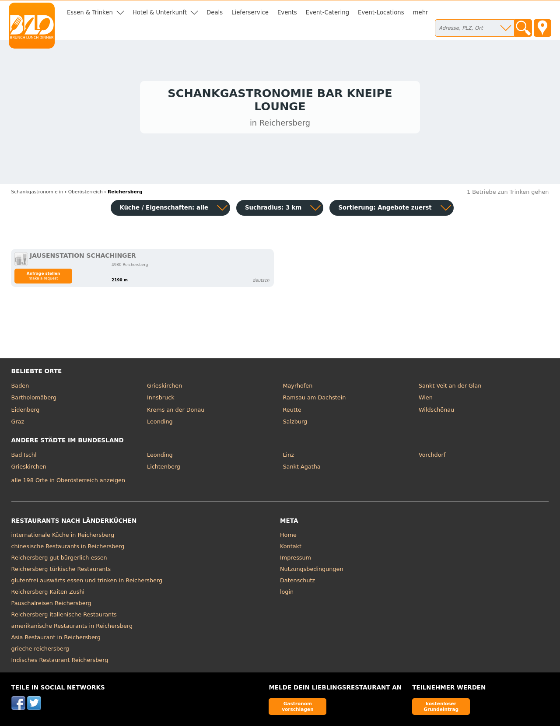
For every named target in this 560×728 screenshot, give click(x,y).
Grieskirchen (164, 387)
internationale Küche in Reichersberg (63, 537)
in (37, 194)
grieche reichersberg (40, 650)
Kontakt (291, 548)
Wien (426, 400)
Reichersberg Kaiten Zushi (48, 593)
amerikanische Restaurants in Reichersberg (72, 628)
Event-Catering (327, 12)
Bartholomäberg (34, 400)
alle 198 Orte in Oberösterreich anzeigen (68, 482)
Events (287, 12)
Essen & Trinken (90, 12)
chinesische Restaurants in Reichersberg (68, 548)
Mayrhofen (298, 387)
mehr (421, 12)
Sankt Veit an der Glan (450, 387)
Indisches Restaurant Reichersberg (60, 662)
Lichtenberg (164, 469)
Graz (18, 424)
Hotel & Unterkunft (160, 12)
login (287, 593)
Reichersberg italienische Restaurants (64, 616)
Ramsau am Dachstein (315, 400)
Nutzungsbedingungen (312, 571)
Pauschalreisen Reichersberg (51, 605)
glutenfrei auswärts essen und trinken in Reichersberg (87, 582)
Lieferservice (250, 12)
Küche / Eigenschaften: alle (164, 209)
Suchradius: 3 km (273, 209)
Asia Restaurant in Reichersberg (56, 639)
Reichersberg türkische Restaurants (61, 571)
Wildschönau (436, 411)
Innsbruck (161, 400)
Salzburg (295, 424)
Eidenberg (26, 411)
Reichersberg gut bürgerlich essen (59, 559)
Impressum (296, 559)
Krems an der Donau (176, 411)
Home (288, 537)
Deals (215, 12)
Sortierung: (385, 209)
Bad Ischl (24, 457)
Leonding (160, 424)
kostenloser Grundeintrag (441, 708)
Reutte (292, 411)
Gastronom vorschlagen (298, 708)
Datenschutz (297, 582)
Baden (20, 387)
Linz (289, 457)
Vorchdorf (432, 457)
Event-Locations (381, 12)
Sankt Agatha (302, 469)
